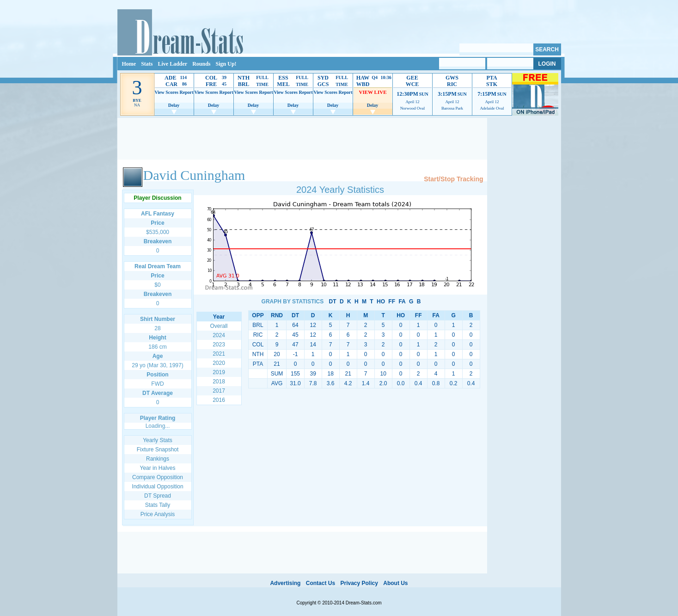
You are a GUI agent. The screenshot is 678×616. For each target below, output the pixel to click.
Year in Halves (158, 468)
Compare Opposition (158, 477)
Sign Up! (226, 64)
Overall (219, 326)
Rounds (201, 64)
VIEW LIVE (373, 92)
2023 (219, 345)
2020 (219, 363)
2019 (219, 372)
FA (402, 302)
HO (381, 302)
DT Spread (158, 496)
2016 (219, 400)
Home (129, 64)
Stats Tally (158, 505)
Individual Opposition (157, 487)
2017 (219, 391)
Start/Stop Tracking (453, 179)
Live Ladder (173, 64)
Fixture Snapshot (158, 450)
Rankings (158, 459)
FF (392, 302)
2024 (219, 335)
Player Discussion (157, 198)
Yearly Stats (158, 440)
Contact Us (321, 583)
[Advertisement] (302, 139)
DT (333, 302)
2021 (219, 354)
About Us (395, 583)
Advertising (285, 583)
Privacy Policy (359, 583)
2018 (219, 382)
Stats (147, 64)
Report (187, 92)
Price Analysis (158, 514)
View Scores (166, 92)
